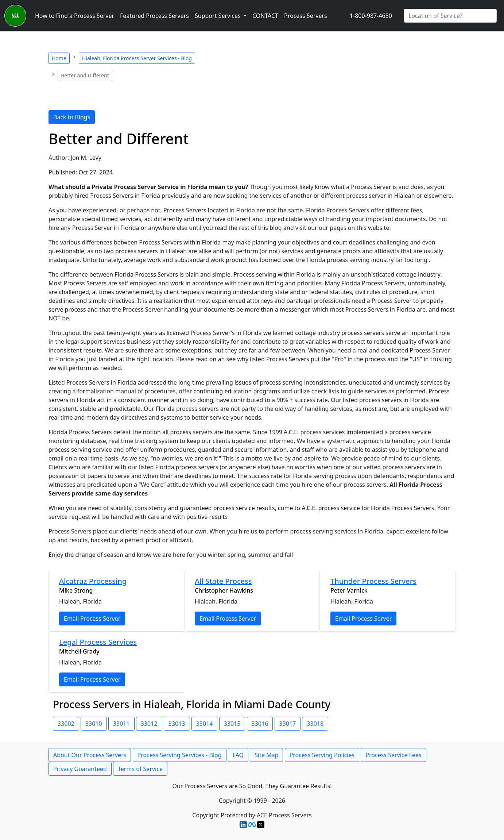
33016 (260, 724)
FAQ (238, 755)
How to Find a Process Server (75, 16)
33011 (121, 724)
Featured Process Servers (154, 16)
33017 (288, 724)
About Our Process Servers (90, 755)
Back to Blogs (72, 117)
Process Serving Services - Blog (180, 755)
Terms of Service (140, 769)
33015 (232, 724)
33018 (315, 724)
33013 (177, 724)
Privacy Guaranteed (80, 769)
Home (59, 58)
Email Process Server (92, 619)
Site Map (266, 755)
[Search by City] (450, 16)
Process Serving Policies (322, 755)
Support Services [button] (218, 16)
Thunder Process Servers (373, 581)
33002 (66, 724)
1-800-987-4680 (371, 16)
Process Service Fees (393, 755)
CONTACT (265, 16)
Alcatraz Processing (93, 581)
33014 (205, 724)
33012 (149, 724)
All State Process (223, 581)
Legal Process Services (98, 642)
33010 (94, 724)
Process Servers (306, 16)
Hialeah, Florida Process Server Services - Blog (137, 58)
